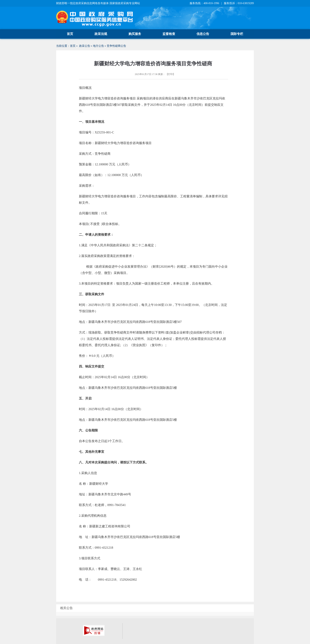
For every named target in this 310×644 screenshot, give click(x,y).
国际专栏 (237, 34)
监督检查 (169, 34)
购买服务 (135, 34)
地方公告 (98, 46)
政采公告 (85, 46)
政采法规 (101, 34)
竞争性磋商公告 (116, 46)
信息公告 (203, 34)
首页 (70, 34)
